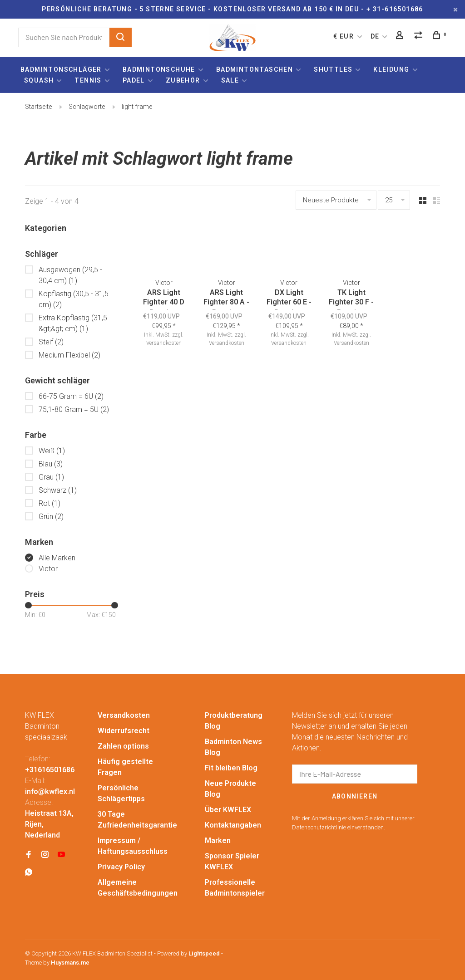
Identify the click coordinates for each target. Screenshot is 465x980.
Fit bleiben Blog (231, 768)
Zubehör (183, 80)
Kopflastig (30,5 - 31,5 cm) (74, 299)
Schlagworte (87, 107)
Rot (49, 503)
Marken (218, 840)
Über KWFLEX (228, 810)
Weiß (52, 451)
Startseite (38, 107)
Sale (230, 80)
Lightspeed (204, 953)
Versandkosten (167, 342)
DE (375, 36)
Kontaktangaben (233, 825)
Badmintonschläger (61, 69)
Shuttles (333, 69)
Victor (48, 569)
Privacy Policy (121, 867)
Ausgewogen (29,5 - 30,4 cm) (70, 275)
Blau (51, 464)
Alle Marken (57, 558)
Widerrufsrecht (124, 731)
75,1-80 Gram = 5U (74, 409)
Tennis (88, 80)
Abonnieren (355, 796)
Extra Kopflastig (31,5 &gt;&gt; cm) (73, 323)
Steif (51, 342)
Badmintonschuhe (159, 69)
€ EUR (344, 36)
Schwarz (58, 490)
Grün (51, 517)
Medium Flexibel (69, 355)
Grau (51, 477)
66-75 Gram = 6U (71, 396)
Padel (134, 80)
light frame (137, 107)
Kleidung (391, 69)
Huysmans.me (70, 963)
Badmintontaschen (255, 69)
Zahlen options (123, 746)
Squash (39, 80)
